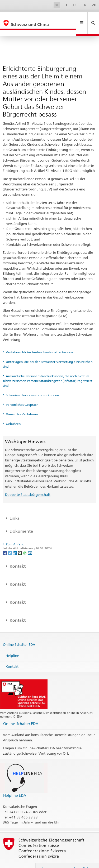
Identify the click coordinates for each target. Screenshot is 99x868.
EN (84, 5)
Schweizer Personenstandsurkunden (32, 384)
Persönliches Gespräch (22, 393)
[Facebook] (5, 541)
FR (75, 5)
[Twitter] (10, 541)
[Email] (30, 541)
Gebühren (13, 412)
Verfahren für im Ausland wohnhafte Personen (41, 341)
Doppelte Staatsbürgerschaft (28, 483)
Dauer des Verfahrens (22, 403)
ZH (94, 5)
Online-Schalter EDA (19, 633)
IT (66, 5)
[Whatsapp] (25, 541)
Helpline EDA (15, 784)
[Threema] (20, 541)
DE (56, 5)
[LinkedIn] (15, 541)
